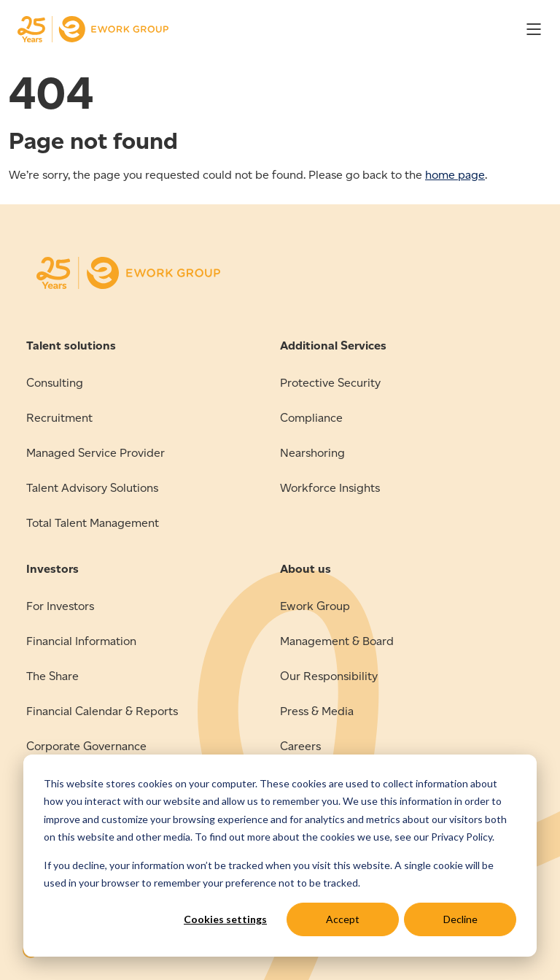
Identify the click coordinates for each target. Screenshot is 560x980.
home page (455, 175)
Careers (300, 746)
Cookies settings (225, 919)
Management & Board (337, 641)
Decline (460, 919)
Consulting (55, 383)
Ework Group (315, 606)
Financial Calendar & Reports (102, 711)
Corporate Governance (86, 746)
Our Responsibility (329, 676)
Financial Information (81, 641)
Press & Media (317, 711)
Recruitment (59, 418)
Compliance (311, 418)
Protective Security (330, 383)
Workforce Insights (330, 488)
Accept (343, 919)
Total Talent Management (93, 523)
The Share (52, 676)
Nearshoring (312, 453)
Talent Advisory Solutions (92, 488)
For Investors (60, 606)
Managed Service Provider (96, 453)
